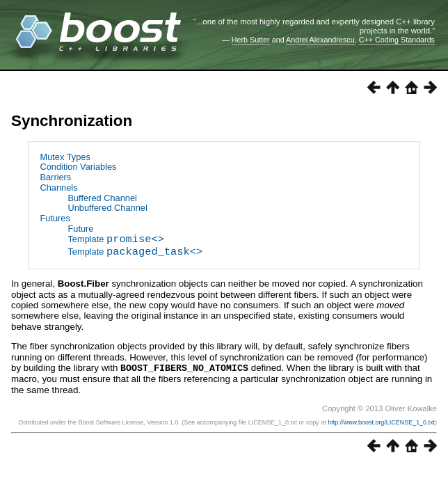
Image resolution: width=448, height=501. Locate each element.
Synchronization (72, 121)
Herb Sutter (251, 40)
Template (115, 240)
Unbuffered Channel (107, 208)
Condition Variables (78, 167)
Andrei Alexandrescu (320, 40)
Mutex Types (65, 157)
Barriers (55, 177)
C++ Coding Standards (397, 40)
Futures (55, 218)
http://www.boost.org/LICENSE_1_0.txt (381, 422)
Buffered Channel (102, 198)
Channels (58, 188)
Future (80, 229)
